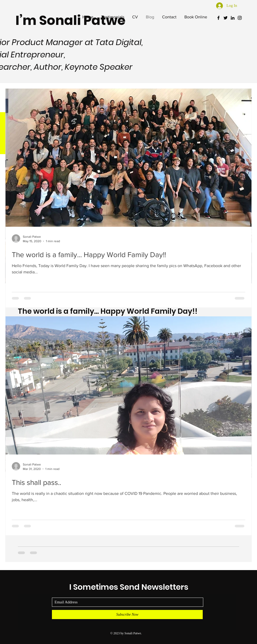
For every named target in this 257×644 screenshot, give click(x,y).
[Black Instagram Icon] (240, 18)
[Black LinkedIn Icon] (233, 18)
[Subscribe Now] (127, 615)
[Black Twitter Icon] (226, 18)
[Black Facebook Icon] (218, 18)
